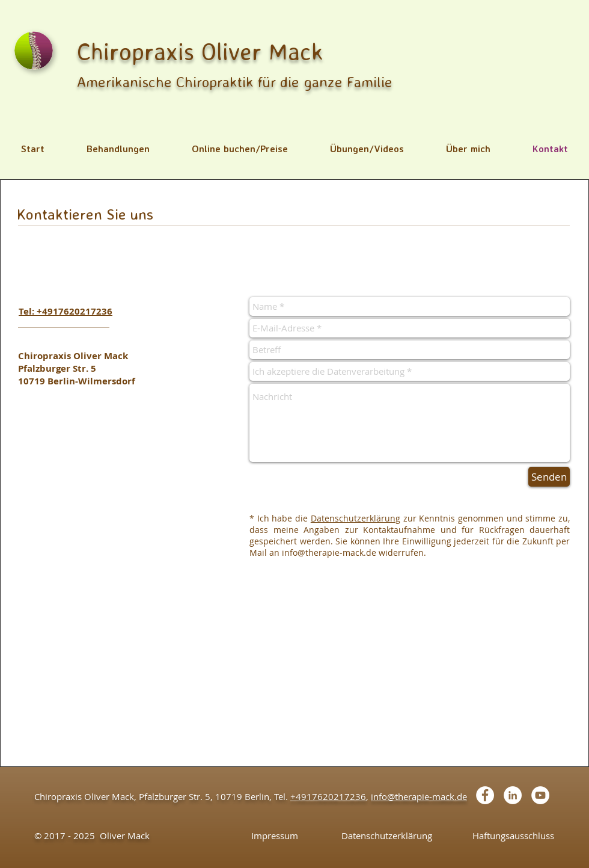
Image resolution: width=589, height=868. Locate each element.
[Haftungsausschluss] (513, 836)
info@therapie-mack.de (329, 553)
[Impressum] (275, 836)
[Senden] (549, 477)
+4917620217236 (328, 796)
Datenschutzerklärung (356, 518)
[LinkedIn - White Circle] (513, 795)
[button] (118, 149)
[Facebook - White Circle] (485, 795)
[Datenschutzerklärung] (387, 836)
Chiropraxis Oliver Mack (200, 51)
